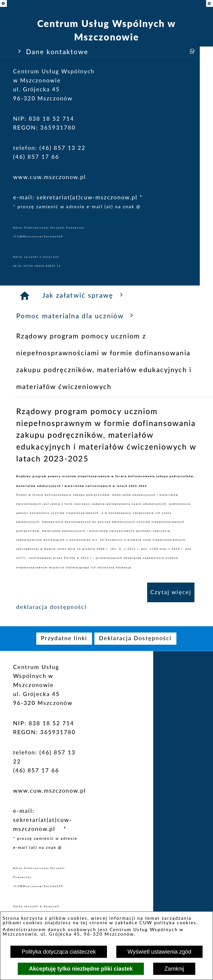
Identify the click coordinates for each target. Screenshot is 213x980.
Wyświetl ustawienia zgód (159, 952)
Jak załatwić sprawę (84, 295)
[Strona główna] (25, 296)
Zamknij (174, 969)
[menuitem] (64, 639)
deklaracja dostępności (51, 607)
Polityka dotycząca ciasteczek (59, 952)
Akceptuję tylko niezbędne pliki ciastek (81, 969)
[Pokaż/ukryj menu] (209, 4)
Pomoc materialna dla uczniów (76, 316)
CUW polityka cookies (168, 923)
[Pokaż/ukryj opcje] (4, 4)
